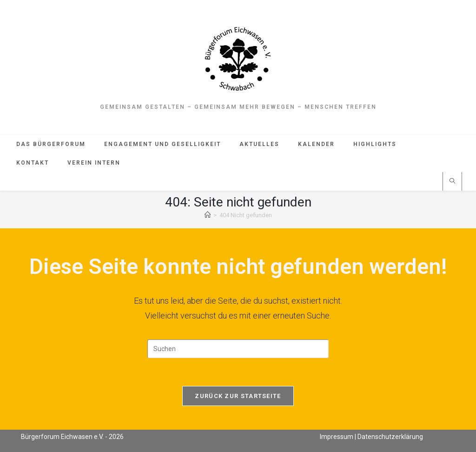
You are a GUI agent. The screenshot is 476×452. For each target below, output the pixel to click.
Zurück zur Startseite (238, 396)
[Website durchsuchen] (452, 182)
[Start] (208, 215)
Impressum (337, 436)
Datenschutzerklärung (390, 436)
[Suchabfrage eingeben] (238, 349)
